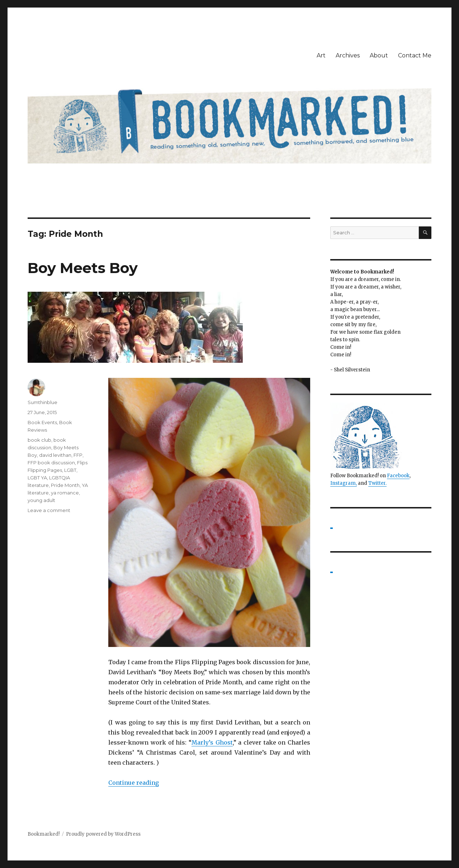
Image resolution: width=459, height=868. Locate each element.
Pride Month (65, 485)
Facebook (398, 476)
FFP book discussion (51, 463)
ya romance (65, 493)
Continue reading (134, 783)
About (379, 55)
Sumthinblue (42, 402)
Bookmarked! (44, 834)
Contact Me (415, 55)
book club (39, 440)
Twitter (377, 483)
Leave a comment (49, 510)
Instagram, (344, 483)
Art (321, 55)
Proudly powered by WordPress (103, 834)
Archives (348, 55)
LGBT (70, 470)
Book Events (42, 422)
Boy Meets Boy (83, 268)
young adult (41, 500)
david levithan (55, 455)
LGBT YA (37, 478)
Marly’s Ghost (212, 742)
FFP (78, 455)
